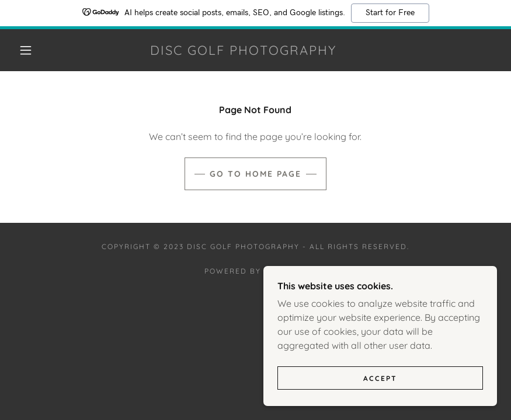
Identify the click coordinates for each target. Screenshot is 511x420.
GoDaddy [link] (285, 271)
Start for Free (390, 13)
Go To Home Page (255, 174)
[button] (26, 50)
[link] (243, 51)
